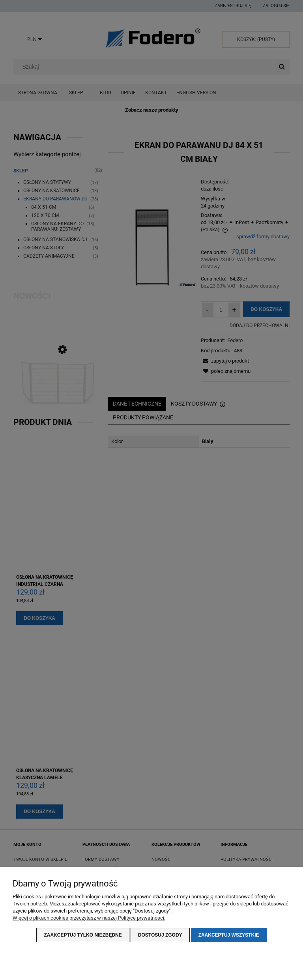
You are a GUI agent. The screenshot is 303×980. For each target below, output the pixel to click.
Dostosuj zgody (160, 935)
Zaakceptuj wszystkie (229, 935)
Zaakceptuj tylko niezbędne (83, 935)
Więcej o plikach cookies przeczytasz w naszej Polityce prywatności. (89, 918)
